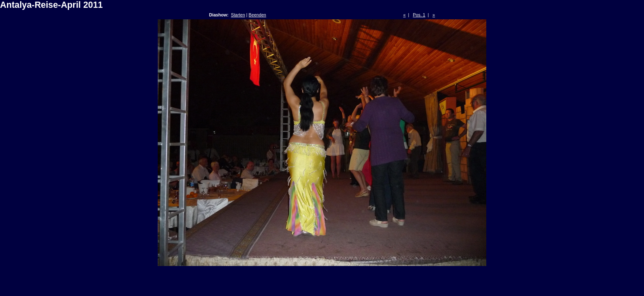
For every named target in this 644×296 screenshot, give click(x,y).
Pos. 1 (419, 15)
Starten (238, 15)
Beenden (257, 15)
